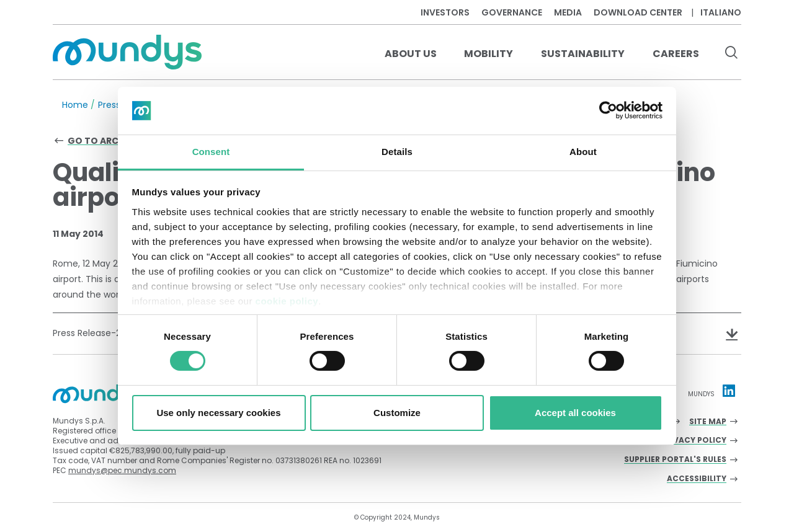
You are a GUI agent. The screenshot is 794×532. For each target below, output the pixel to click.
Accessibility (697, 479)
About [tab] (583, 152)
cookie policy (287, 301)
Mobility (488, 54)
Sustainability (583, 54)
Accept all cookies (575, 413)
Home (75, 105)
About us (411, 54)
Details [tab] (397, 152)
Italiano (721, 12)
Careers (676, 54)
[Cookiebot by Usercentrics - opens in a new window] (608, 110)
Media (568, 12)
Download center (638, 12)
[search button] (731, 54)
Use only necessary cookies (218, 413)
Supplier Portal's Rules (675, 460)
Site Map (708, 422)
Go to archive (103, 141)
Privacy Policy (694, 441)
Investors (445, 12)
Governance (512, 12)
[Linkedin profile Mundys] (729, 391)
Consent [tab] (211, 152)
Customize (397, 413)
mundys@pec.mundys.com (122, 470)
